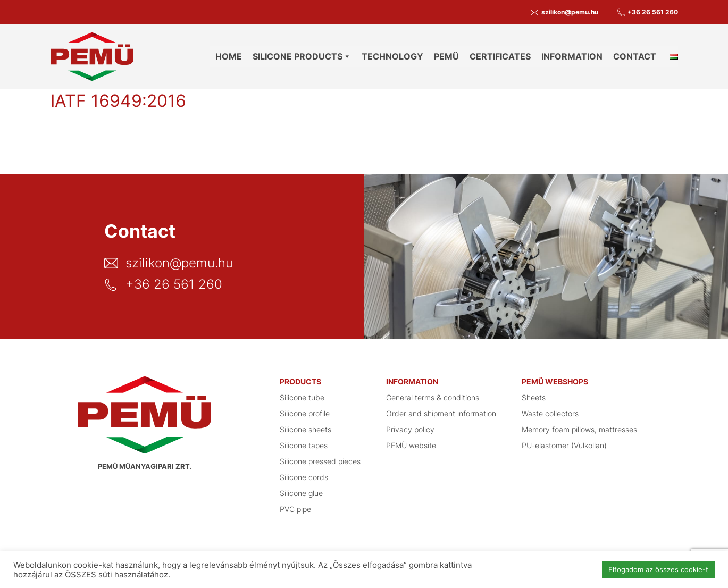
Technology (392, 56)
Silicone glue (301, 493)
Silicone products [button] (302, 56)
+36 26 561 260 (653, 12)
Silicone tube (302, 397)
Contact (635, 56)
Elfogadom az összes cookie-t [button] (658, 569)
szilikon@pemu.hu (570, 12)
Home (229, 56)
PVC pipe (295, 509)
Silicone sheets (306, 429)
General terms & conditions (433, 397)
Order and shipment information (441, 413)
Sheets (534, 397)
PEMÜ (446, 56)
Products (300, 381)
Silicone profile (305, 413)
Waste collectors (550, 413)
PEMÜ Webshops (555, 381)
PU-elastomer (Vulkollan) (564, 445)
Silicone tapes (304, 445)
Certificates (500, 56)
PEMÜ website (411, 445)
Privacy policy (410, 429)
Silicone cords (304, 477)
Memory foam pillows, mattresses (579, 429)
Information (572, 56)
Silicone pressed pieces (320, 461)
